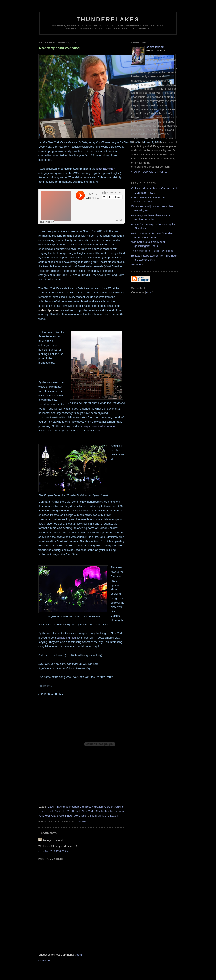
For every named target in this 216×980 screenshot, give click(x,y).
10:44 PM (81, 822)
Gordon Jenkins (114, 807)
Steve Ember (155, 47)
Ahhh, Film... (139, 264)
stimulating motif (67, 638)
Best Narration (106, 169)
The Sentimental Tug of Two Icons (152, 251)
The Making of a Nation (104, 816)
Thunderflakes (108, 19)
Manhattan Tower (106, 811)
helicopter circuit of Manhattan (98, 426)
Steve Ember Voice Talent (73, 816)
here (100, 430)
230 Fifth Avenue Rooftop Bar (66, 807)
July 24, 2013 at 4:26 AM (53, 851)
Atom (79, 955)
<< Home (44, 961)
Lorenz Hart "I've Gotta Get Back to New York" (66, 811)
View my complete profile (149, 172)
